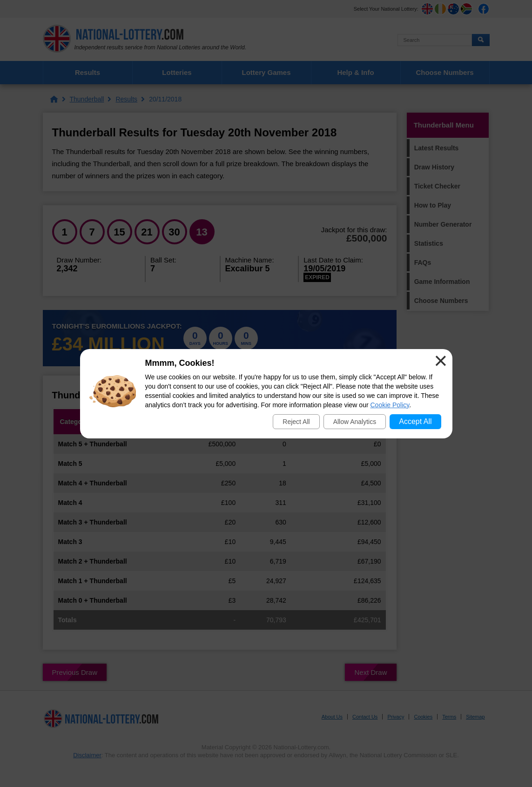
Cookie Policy (390, 405)
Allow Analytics (355, 422)
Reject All (296, 422)
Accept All (415, 421)
